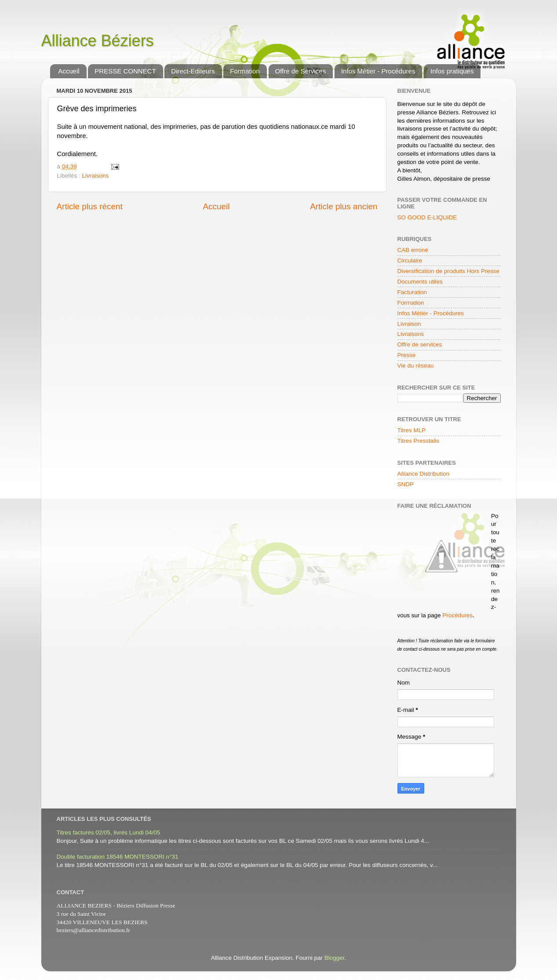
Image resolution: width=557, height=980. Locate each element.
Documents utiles (420, 282)
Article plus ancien (344, 206)
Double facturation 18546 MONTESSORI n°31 (118, 857)
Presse (407, 355)
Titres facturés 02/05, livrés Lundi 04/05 (109, 832)
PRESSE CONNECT (125, 71)
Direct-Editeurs (193, 71)
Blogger (335, 958)
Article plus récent (90, 206)
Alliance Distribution (424, 474)
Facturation (412, 292)
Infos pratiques (452, 71)
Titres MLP (412, 430)
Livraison (409, 324)
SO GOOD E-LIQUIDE (427, 217)
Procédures (457, 615)
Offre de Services (301, 71)
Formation (245, 71)
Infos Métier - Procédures (378, 71)
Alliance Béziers (98, 41)
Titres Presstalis (419, 441)
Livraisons (96, 176)
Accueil (69, 71)
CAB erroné (413, 250)
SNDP (406, 484)
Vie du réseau (416, 366)
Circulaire (410, 260)
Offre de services (420, 344)
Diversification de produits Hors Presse (449, 271)
